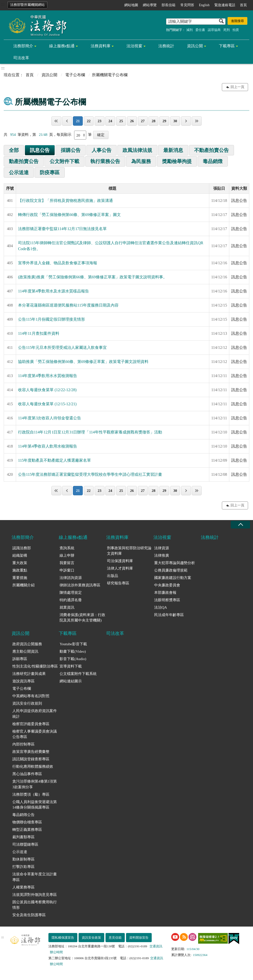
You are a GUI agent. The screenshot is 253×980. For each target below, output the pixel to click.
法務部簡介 (23, 46)
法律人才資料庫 (120, 568)
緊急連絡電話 (225, 5)
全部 (14, 150)
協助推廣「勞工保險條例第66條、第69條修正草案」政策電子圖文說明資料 (83, 362)
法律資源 (162, 548)
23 (99, 121)
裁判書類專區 (23, 837)
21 (78, 121)
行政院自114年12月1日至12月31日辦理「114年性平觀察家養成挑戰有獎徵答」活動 (90, 432)
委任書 (200, 30)
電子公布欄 (75, 75)
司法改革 (21, 58)
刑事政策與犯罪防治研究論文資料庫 (129, 551)
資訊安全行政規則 (27, 703)
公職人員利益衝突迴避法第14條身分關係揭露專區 (35, 805)
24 (110, 121)
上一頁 (67, 121)
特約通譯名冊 (71, 600)
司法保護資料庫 (120, 561)
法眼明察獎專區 (167, 600)
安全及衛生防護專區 (29, 915)
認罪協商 (214, 30)
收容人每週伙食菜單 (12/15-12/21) (47, 404)
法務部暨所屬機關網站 (27, 5)
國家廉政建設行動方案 (173, 578)
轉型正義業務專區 (27, 830)
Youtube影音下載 (73, 644)
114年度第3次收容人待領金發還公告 (50, 418)
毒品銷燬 (213, 161)
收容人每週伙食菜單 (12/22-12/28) (47, 390)
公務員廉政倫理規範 (171, 570)
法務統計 (166, 46)
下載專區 (227, 46)
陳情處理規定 (71, 593)
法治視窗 (134, 46)
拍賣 (236, 30)
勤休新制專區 (23, 859)
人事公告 (102, 150)
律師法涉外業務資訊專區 (80, 585)
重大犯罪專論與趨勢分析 (175, 563)
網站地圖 (131, 5)
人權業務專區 (23, 887)
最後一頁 (197, 121)
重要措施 (20, 578)
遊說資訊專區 (23, 681)
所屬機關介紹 (23, 585)
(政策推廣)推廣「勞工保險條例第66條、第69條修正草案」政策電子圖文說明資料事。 (93, 277)
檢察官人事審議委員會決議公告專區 (35, 734)
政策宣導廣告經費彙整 (31, 752)
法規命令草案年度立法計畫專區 (35, 877)
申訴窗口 (67, 570)
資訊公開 (195, 46)
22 (89, 121)
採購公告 (71, 150)
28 (154, 121)
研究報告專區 (118, 583)
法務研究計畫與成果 (29, 674)
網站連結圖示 (71, 681)
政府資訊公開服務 (27, 644)
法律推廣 (162, 555)
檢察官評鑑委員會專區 (31, 724)
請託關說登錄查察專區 (31, 759)
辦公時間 (56, 952)
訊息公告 (40, 150)
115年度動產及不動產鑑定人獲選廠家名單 (54, 460)
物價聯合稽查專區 (27, 822)
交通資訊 (156, 946)
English (204, 5)
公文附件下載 (64, 161)
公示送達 (19, 172)
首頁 (243, 5)
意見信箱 (115, 938)
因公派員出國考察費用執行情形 (35, 905)
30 (175, 121)
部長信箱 (169, 5)
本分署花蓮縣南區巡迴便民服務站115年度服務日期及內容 (68, 305)
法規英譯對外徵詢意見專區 (35, 895)
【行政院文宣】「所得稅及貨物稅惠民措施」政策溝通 (65, 201)
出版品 (113, 576)
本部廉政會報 (165, 593)
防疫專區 (50, 172)
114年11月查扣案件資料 (39, 333)
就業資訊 (67, 607)
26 (132, 121)
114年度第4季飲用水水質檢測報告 (48, 376)
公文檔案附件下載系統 (78, 674)
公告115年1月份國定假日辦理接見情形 (52, 319)
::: (3, 4)
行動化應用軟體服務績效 (33, 766)
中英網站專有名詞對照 (31, 696)
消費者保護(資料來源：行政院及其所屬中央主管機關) (82, 618)
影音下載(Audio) (73, 659)
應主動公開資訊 (25, 651)
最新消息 (173, 150)
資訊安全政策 (91, 938)
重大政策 (20, 563)
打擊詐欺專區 (23, 867)
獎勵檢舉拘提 (177, 161)
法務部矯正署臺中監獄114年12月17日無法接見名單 (62, 229)
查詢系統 (67, 548)
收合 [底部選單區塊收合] (240, 525)
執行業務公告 (105, 161)
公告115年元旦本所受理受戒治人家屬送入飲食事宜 (62, 347)
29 (164, 121)
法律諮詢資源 (71, 578)
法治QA (161, 607)
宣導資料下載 (71, 666)
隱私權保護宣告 (63, 938)
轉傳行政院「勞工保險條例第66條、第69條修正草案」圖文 (69, 215)
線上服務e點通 (62, 46)
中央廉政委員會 (167, 585)
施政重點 (20, 570)
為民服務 (141, 161)
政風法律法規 (137, 150)
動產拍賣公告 (24, 161)
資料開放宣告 (139, 938)
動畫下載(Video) (73, 651)
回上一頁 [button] (237, 87)
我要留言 (67, 563)
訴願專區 (20, 659)
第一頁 (56, 121)
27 (143, 121)
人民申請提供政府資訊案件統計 (35, 714)
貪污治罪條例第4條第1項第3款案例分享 (35, 784)
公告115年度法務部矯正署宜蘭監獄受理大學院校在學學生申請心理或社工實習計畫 (90, 474)
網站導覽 (150, 5)
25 (121, 121)
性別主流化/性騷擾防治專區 (35, 666)
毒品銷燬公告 (23, 815)
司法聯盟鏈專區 (25, 844)
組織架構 (20, 555)
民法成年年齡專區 (169, 615)
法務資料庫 (101, 46)
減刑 (190, 30)
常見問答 (187, 5)
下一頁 (186, 121)
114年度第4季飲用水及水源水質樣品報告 (53, 291)
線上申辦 (67, 555)
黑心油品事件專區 (27, 774)
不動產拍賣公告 (211, 150)
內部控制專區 (23, 744)
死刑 (227, 30)
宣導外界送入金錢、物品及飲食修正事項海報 (58, 263)
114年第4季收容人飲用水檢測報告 (48, 446)
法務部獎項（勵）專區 (31, 794)
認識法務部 (22, 548)
